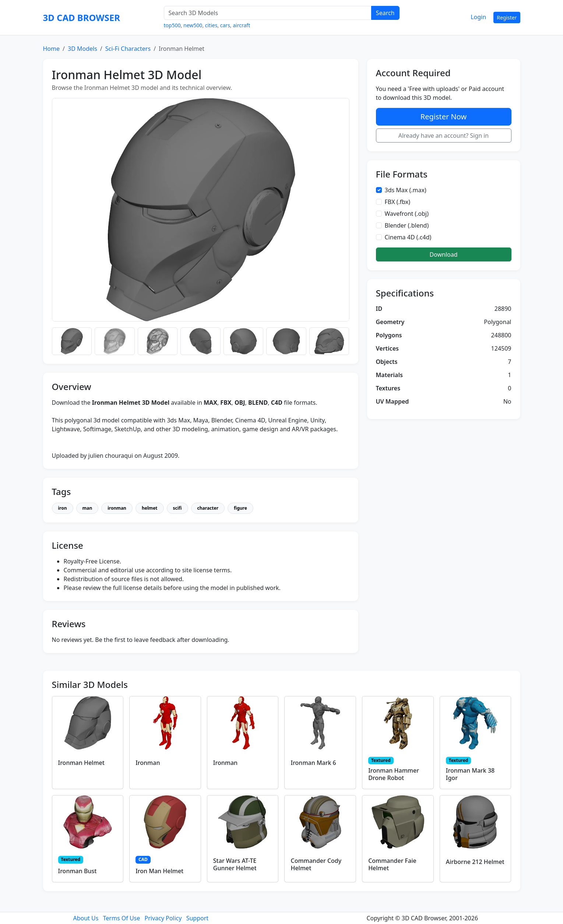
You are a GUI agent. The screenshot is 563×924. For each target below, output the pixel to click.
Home (52, 49)
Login (478, 17)
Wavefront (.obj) (407, 214)
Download (443, 254)
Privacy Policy (163, 918)
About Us (86, 918)
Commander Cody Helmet (316, 864)
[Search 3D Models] (268, 13)
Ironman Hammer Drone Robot (394, 774)
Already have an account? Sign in (444, 136)
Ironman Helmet (81, 763)
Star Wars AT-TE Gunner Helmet (235, 864)
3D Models (82, 49)
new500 (193, 25)
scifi (177, 508)
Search (385, 13)
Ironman (148, 763)
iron (63, 508)
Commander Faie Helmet (392, 864)
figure (240, 508)
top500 (172, 25)
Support (197, 918)
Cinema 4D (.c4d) (408, 237)
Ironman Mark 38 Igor (470, 774)
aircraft (241, 25)
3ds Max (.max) (406, 190)
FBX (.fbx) (398, 202)
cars (225, 25)
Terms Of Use (122, 918)
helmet (150, 508)
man (87, 508)
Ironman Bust (78, 871)
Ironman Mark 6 (313, 763)
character (208, 508)
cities (211, 25)
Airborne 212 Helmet (475, 862)
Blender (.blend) (407, 225)
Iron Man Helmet (159, 871)
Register (507, 17)
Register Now (444, 117)
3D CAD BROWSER (82, 17)
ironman (117, 508)
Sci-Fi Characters (128, 49)
